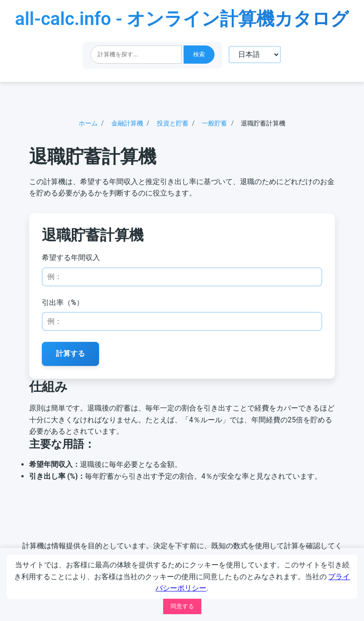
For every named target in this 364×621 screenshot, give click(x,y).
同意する (182, 606)
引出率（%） (65, 305)
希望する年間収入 (73, 260)
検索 (199, 54)
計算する (73, 357)
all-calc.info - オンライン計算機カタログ (182, 19)
